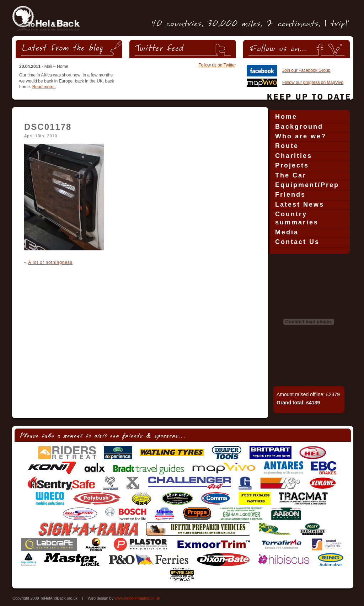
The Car (291, 175)
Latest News (300, 204)
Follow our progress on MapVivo (313, 83)
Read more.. (44, 87)
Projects (292, 165)
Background (299, 127)
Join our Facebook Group (306, 70)
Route (287, 146)
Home (286, 117)
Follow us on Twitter (217, 65)
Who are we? (301, 136)
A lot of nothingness (50, 262)
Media (287, 232)
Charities (294, 156)
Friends (290, 195)
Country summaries (297, 218)
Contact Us (297, 242)
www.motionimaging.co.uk (137, 598)
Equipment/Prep (307, 185)
